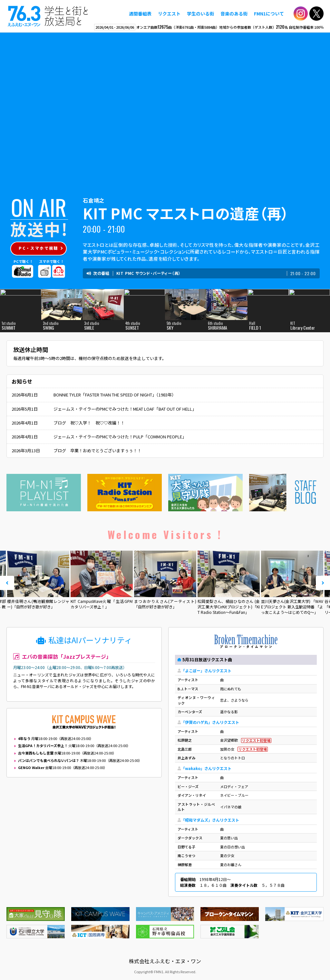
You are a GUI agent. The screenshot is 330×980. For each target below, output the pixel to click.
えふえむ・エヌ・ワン (48, 16)
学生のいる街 (200, 14)
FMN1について (269, 14)
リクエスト (169, 14)
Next (323, 583)
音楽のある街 (234, 14)
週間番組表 (140, 14)
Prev (7, 583)
